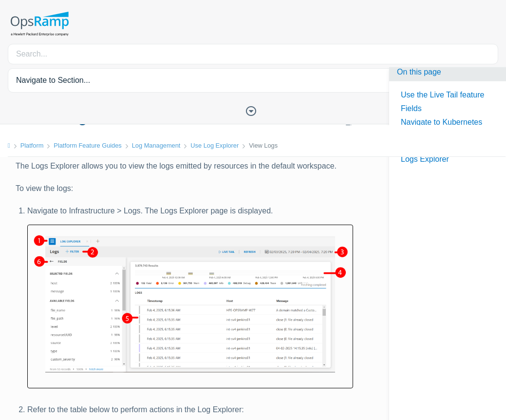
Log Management (156, 145)
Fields (411, 108)
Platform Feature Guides (87, 145)
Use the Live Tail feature (442, 95)
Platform (32, 145)
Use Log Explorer (215, 145)
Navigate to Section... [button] (53, 80)
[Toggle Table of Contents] (253, 110)
